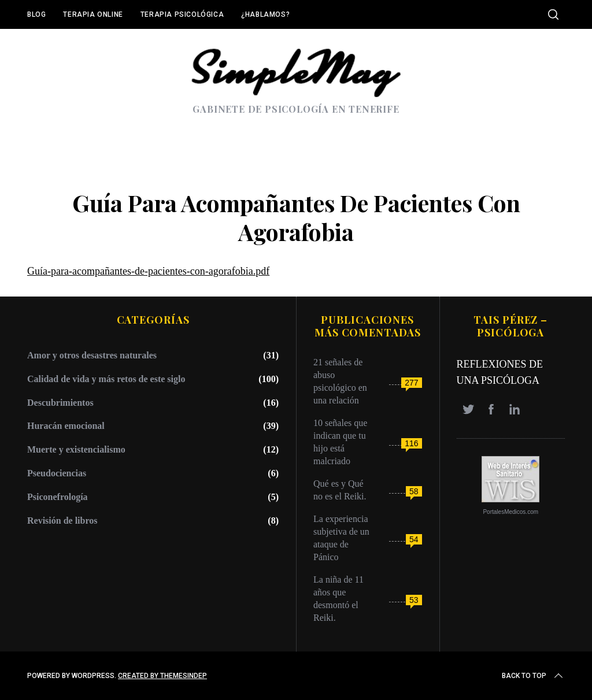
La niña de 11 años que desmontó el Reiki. (338, 599)
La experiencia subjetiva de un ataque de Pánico (341, 538)
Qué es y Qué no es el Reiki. (340, 490)
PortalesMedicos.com (510, 512)
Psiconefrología (58, 497)
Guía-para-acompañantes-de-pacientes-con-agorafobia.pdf (148, 271)
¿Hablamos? (265, 14)
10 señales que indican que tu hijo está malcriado (340, 442)
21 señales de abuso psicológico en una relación (340, 381)
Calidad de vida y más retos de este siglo (106, 379)
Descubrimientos (60, 403)
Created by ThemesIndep (162, 676)
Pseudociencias (57, 473)
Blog (36, 14)
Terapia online (93, 14)
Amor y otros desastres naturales (92, 355)
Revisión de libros (62, 521)
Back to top (533, 676)
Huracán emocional (66, 426)
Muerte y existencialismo (76, 449)
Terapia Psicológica (182, 14)
